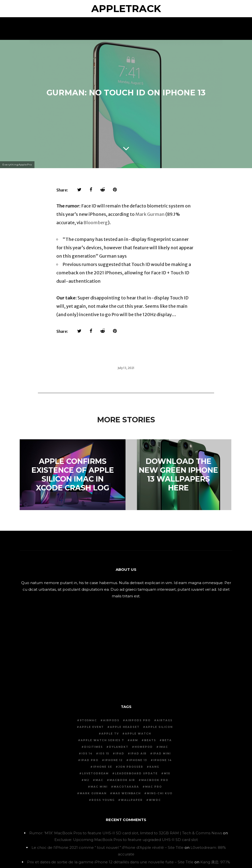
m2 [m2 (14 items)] (87, 780)
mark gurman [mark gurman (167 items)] (93, 793)
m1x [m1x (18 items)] (167, 773)
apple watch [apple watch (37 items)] (138, 734)
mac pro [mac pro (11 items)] (154, 787)
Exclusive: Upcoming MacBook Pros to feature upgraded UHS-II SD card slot (126, 840)
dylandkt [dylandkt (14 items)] (119, 747)
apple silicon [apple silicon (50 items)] (159, 727)
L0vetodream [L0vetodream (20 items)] (95, 773)
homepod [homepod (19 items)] (144, 747)
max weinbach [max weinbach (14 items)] (127, 793)
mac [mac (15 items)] (99, 780)
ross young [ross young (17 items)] (103, 800)
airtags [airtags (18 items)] (165, 720)
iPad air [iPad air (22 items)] (139, 754)
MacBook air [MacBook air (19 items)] (122, 780)
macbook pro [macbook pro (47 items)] (155, 780)
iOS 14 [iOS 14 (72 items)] (87, 754)
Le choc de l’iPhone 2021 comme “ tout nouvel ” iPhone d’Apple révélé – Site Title (108, 847)
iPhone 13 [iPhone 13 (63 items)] (138, 760)
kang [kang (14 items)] (154, 767)
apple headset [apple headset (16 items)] (125, 727)
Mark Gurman (150, 214)
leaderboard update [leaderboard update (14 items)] (136, 773)
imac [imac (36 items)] (164, 747)
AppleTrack (126, 8)
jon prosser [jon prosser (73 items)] (131, 767)
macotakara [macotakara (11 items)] (126, 787)
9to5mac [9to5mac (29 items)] (88, 720)
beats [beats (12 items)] (150, 740)
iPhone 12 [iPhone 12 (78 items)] (114, 760)
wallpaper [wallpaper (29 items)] (132, 800)
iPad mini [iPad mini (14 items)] (162, 754)
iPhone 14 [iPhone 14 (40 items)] (163, 760)
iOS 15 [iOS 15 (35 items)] (104, 754)
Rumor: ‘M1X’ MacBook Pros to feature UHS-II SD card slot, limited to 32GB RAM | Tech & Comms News (126, 833)
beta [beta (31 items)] (167, 740)
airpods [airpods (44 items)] (111, 720)
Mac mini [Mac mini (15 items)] (99, 787)
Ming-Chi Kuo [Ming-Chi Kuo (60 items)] (160, 793)
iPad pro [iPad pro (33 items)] (90, 760)
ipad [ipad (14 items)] (120, 754)
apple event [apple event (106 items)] (92, 727)
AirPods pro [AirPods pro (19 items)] (138, 720)
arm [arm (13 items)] (134, 740)
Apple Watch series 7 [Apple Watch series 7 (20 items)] (102, 740)
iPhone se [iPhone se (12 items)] (103, 767)
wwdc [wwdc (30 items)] (155, 800)
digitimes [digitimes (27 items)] (94, 747)
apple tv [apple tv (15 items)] (110, 734)
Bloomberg (96, 223)
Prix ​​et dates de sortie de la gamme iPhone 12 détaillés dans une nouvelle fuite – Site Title (110, 862)
